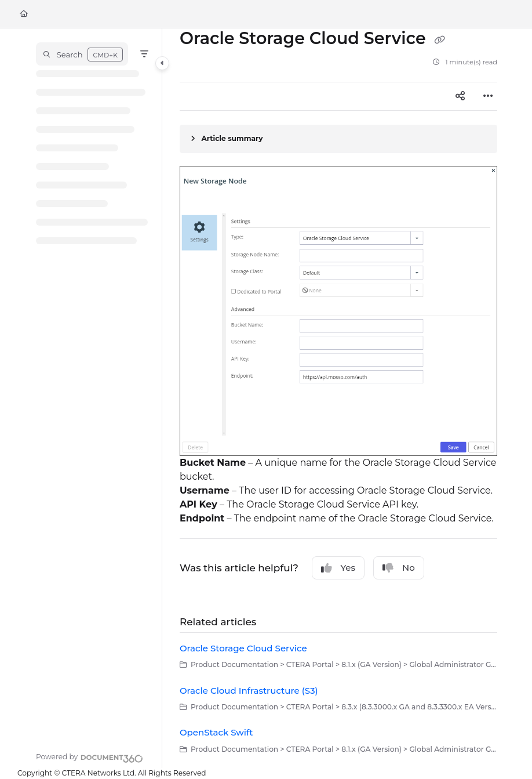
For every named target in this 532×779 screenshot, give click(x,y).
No (399, 568)
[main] (338, 398)
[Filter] (144, 54)
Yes (338, 568)
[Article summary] (338, 139)
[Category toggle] (162, 63)
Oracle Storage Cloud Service (243, 648)
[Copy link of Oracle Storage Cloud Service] (440, 39)
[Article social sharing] (460, 96)
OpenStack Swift (216, 732)
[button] (82, 54)
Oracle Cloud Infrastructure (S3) (249, 691)
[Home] (24, 14)
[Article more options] (488, 96)
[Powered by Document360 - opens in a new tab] (90, 757)
